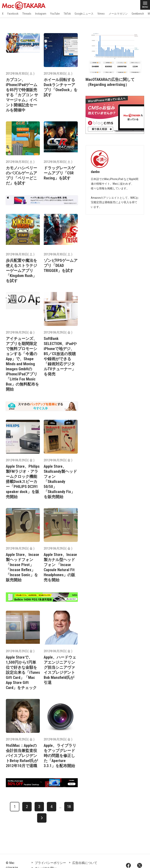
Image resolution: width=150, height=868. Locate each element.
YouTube (55, 14)
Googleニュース (84, 14)
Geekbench (138, 14)
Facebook (13, 14)
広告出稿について (85, 863)
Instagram (41, 14)
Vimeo (101, 14)
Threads (27, 14)
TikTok (67, 14)
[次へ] (42, 818)
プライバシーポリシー (50, 863)
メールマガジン (118, 14)
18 (69, 807)
